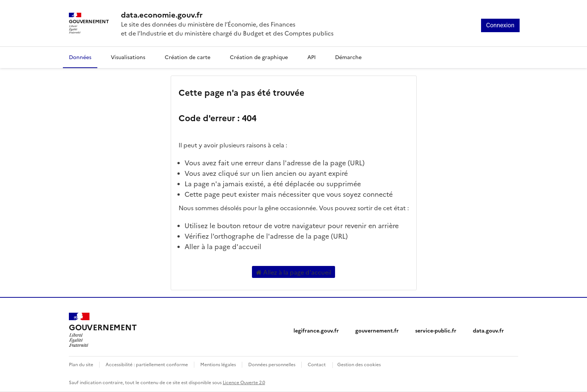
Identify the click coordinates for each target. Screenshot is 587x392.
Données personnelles (272, 364)
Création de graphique (259, 57)
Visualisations (128, 57)
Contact (317, 364)
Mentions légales (218, 364)
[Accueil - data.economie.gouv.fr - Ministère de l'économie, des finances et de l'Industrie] (227, 14)
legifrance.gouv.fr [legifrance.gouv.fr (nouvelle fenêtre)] (316, 330)
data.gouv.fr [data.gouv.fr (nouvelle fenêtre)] (488, 330)
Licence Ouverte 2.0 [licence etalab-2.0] (244, 382)
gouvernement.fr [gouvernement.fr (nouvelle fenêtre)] (377, 330)
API (311, 57)
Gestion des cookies (359, 364)
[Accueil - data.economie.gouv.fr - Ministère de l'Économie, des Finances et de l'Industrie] (103, 330)
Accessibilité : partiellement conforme (147, 364)
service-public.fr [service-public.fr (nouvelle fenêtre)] (436, 330)
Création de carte (188, 57)
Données (80, 57)
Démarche (348, 57)
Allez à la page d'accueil (294, 272)
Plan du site (81, 364)
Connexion (500, 25)
